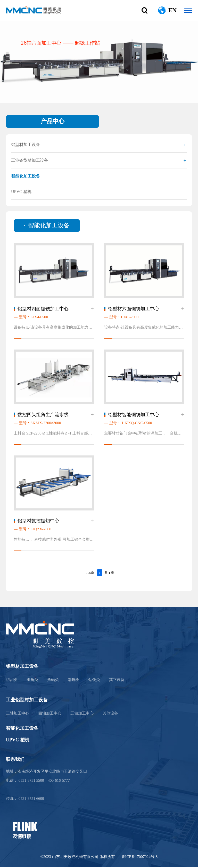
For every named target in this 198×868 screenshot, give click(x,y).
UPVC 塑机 (21, 192)
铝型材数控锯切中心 (38, 522)
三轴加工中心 (18, 714)
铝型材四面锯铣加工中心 (43, 309)
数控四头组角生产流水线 (43, 415)
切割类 (12, 681)
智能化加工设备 (26, 176)
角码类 (53, 681)
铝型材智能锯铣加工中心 (134, 415)
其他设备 (110, 714)
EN (172, 10)
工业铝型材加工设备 (30, 160)
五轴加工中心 (82, 714)
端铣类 (74, 681)
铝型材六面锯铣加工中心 (134, 309)
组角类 (32, 681)
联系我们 (15, 760)
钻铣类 (94, 681)
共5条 (90, 574)
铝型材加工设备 (26, 145)
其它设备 (117, 681)
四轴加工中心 (50, 714)
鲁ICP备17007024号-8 (140, 858)
